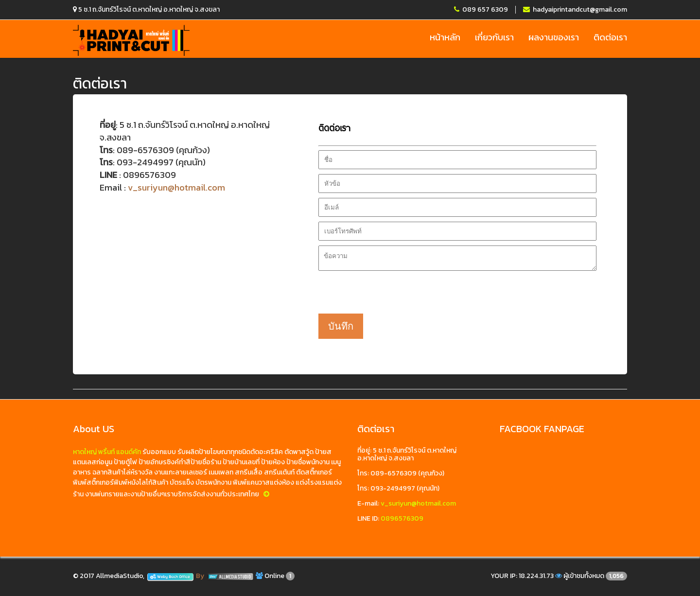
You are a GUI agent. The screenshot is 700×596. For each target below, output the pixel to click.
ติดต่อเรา (610, 38)
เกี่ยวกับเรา (494, 38)
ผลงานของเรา (554, 38)
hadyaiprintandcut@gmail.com (575, 10)
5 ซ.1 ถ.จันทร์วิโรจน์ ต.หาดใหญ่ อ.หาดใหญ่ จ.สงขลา (146, 10)
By (225, 576)
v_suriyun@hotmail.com (176, 187)
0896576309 (402, 518)
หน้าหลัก (445, 38)
